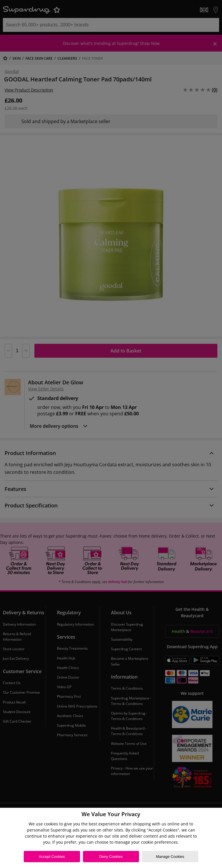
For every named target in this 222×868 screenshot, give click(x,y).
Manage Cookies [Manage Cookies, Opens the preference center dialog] (170, 857)
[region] (111, 838)
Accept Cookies (52, 857)
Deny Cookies (111, 857)
